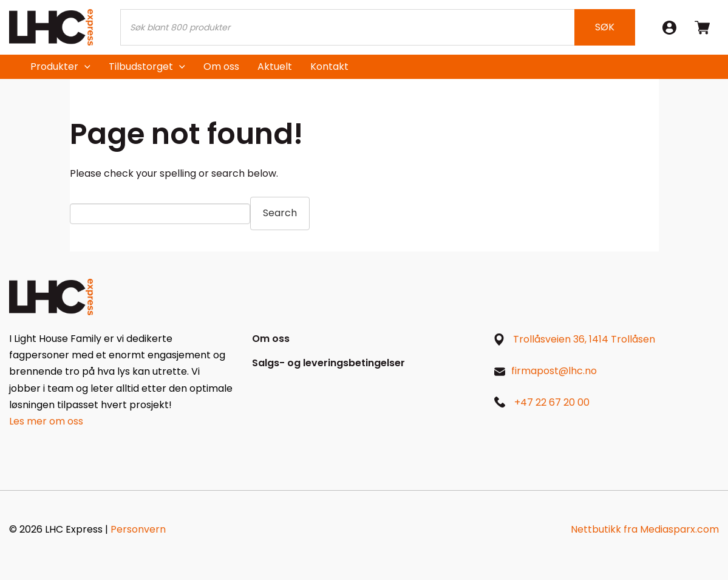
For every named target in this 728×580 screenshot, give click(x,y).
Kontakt (329, 67)
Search (280, 213)
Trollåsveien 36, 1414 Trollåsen (584, 339)
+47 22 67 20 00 (552, 402)
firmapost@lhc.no (554, 371)
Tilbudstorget (141, 67)
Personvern (138, 529)
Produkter (54, 67)
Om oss (221, 67)
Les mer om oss (46, 421)
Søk (605, 27)
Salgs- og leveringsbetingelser (328, 363)
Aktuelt (275, 67)
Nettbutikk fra (645, 529)
